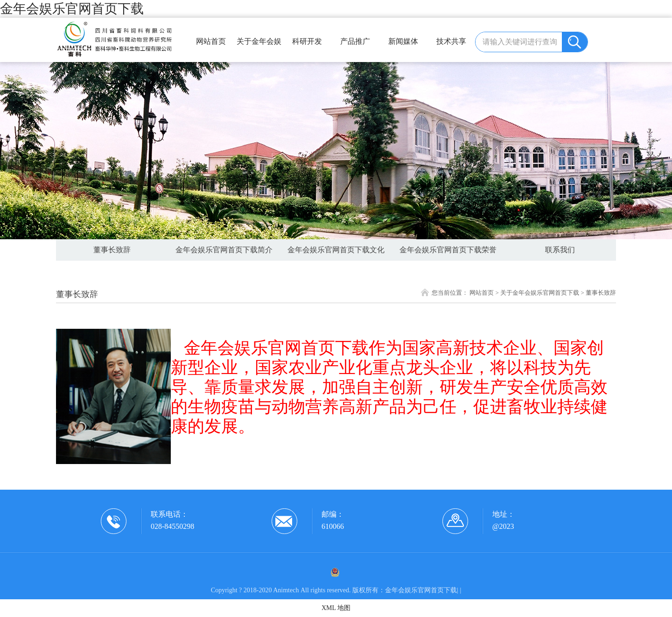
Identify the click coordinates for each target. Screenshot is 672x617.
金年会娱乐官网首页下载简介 (224, 250)
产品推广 (355, 41)
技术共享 (451, 41)
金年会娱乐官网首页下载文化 (336, 250)
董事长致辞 (112, 250)
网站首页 (211, 41)
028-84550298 (172, 526)
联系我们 (560, 250)
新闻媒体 (403, 41)
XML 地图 (336, 608)
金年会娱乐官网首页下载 (72, 9)
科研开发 (307, 41)
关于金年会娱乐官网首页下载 (259, 45)
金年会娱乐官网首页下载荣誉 (448, 250)
